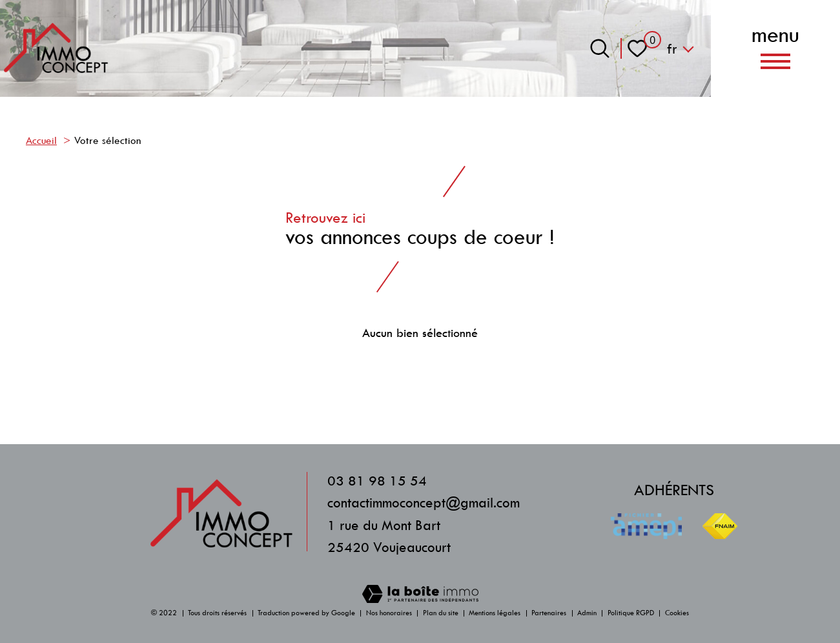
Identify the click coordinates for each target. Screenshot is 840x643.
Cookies (677, 613)
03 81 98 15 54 (377, 481)
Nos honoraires (389, 613)
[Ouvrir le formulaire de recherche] (600, 48)
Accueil (41, 141)
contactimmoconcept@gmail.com (424, 503)
